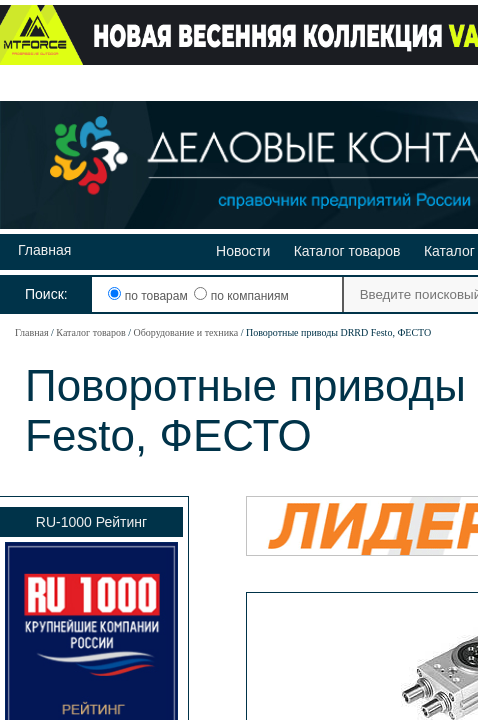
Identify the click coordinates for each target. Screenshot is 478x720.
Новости (243, 251)
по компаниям (241, 296)
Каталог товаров (347, 251)
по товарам (149, 296)
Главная (44, 250)
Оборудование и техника (185, 332)
